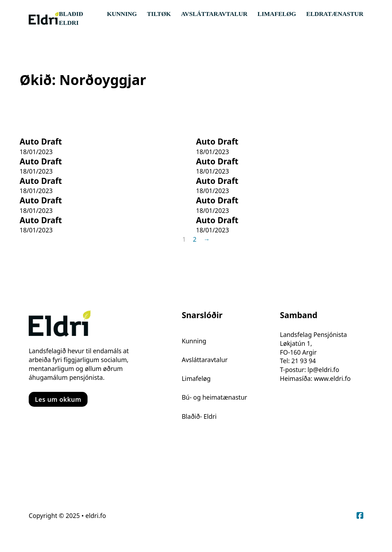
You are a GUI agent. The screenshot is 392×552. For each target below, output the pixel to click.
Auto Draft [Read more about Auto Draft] (41, 142)
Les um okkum (58, 399)
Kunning (122, 14)
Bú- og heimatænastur (214, 397)
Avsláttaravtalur (214, 14)
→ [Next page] (207, 239)
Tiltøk (159, 14)
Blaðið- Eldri (199, 416)
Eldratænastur (335, 14)
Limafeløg (277, 14)
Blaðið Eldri (71, 18)
